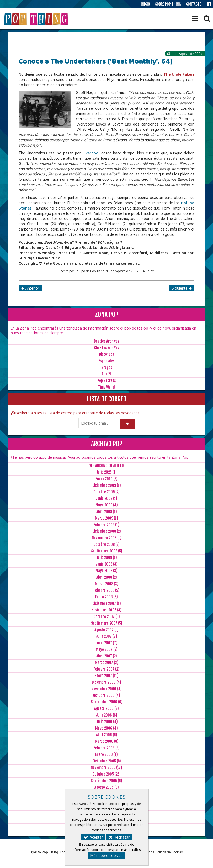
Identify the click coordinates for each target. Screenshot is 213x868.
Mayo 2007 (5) (107, 649)
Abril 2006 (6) (107, 735)
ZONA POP (107, 315)
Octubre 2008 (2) (106, 544)
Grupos (107, 367)
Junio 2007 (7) (106, 643)
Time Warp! (106, 387)
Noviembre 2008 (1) (107, 538)
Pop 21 (107, 374)
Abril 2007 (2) (107, 656)
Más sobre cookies (106, 856)
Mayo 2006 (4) (106, 728)
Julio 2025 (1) (106, 472)
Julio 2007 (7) (107, 636)
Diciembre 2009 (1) (107, 485)
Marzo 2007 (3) (107, 663)
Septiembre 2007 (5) (107, 623)
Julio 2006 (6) (107, 715)
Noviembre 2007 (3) (106, 610)
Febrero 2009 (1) (106, 525)
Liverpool (91, 153)
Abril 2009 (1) (107, 512)
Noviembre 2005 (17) (106, 768)
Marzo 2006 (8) (107, 741)
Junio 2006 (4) (107, 722)
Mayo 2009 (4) (107, 505)
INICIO (145, 4)
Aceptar (93, 837)
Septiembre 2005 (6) (106, 781)
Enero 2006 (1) (106, 754)
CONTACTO (194, 4)
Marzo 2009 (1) (106, 518)
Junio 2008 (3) (107, 564)
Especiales (106, 361)
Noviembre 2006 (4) (106, 689)
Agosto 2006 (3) (106, 708)
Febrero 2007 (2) (106, 669)
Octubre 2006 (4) (107, 695)
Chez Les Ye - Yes (106, 348)
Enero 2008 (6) (106, 597)
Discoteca (107, 354)
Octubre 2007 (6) (107, 617)
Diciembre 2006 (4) (106, 682)
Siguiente (182, 288)
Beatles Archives (106, 341)
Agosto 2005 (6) (107, 787)
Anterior (30, 288)
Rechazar (119, 837)
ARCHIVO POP (107, 444)
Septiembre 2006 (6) (107, 702)
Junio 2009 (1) (106, 498)
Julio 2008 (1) (107, 558)
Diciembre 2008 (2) (107, 531)
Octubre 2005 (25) (107, 774)
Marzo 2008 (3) (107, 584)
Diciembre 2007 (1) (107, 603)
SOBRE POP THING (168, 4)
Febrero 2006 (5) (107, 748)
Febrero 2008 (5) (106, 590)
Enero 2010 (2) (106, 479)
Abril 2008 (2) (107, 577)
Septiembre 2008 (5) (107, 551)
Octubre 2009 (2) (106, 492)
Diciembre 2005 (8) (107, 761)
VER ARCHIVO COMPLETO (107, 466)
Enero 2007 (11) (107, 676)
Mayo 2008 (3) (106, 571)
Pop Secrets (106, 381)
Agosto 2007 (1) (106, 630)
